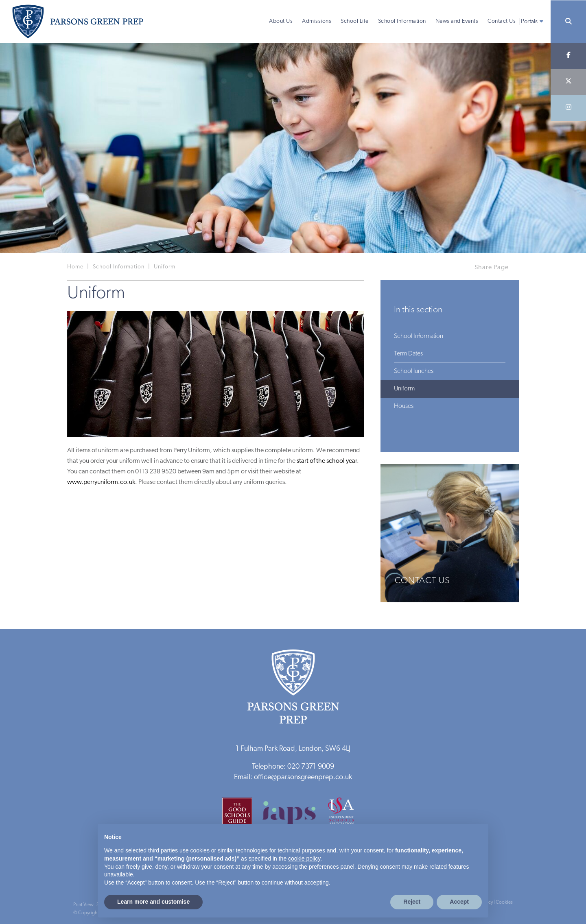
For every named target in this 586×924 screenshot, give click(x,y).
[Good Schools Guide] (241, 816)
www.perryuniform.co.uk (101, 482)
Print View (83, 905)
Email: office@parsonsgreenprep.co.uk (293, 777)
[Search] (568, 22)
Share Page (492, 268)
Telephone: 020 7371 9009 (293, 767)
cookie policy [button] (304, 859)
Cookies (504, 902)
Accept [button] (459, 902)
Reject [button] (412, 902)
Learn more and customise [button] (153, 902)
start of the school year (327, 461)
